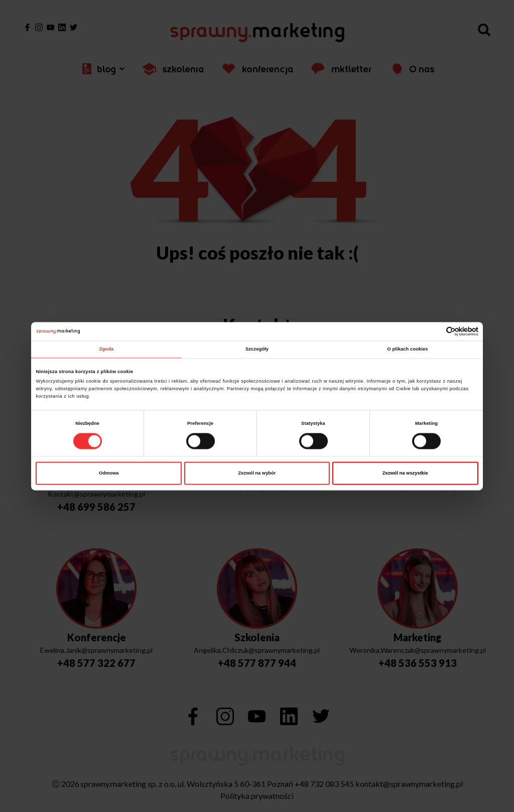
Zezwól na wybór (257, 473)
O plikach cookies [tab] (407, 350)
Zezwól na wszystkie (405, 473)
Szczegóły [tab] (257, 350)
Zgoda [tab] (107, 350)
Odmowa (109, 473)
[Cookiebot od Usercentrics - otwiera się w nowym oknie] (434, 331)
